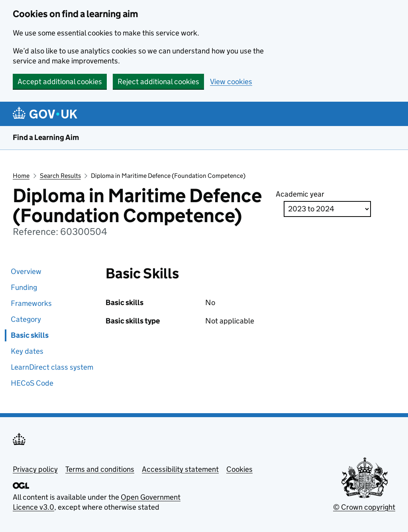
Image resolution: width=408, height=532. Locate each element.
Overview (26, 271)
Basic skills (30, 335)
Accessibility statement (180, 469)
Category (26, 319)
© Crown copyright (364, 507)
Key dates (27, 351)
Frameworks (31, 303)
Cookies (239, 469)
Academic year (300, 194)
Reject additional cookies (158, 82)
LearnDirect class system (52, 367)
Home (21, 176)
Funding (24, 287)
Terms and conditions (100, 469)
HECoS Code (32, 383)
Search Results (60, 176)
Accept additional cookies (60, 82)
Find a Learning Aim (46, 137)
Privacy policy (35, 469)
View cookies (231, 82)
